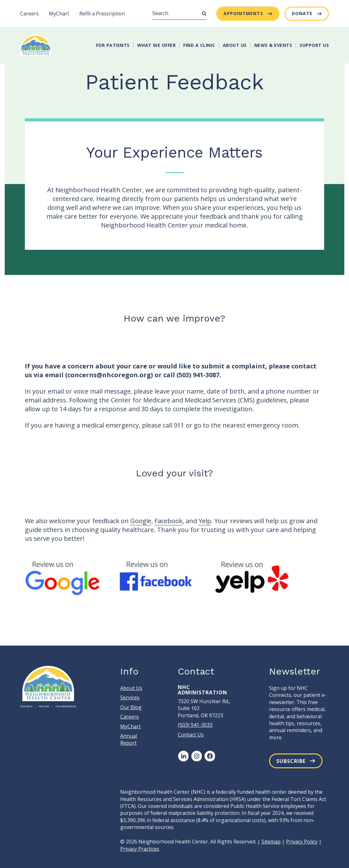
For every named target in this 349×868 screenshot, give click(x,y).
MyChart (59, 14)
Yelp (205, 521)
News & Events (273, 45)
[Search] (179, 13)
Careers (29, 14)
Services (130, 697)
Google (141, 521)
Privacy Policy (302, 842)
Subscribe (291, 761)
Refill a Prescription (102, 14)
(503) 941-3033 (195, 725)
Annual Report (129, 739)
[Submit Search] (204, 14)
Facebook (169, 521)
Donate (302, 13)
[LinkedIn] (183, 756)
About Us (235, 45)
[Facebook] (210, 756)
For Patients (113, 45)
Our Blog (131, 707)
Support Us (314, 45)
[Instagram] (196, 756)
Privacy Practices (140, 849)
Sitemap (271, 842)
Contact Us (191, 735)
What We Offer (157, 45)
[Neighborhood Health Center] (36, 45)
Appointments (243, 13)
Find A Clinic (199, 45)
